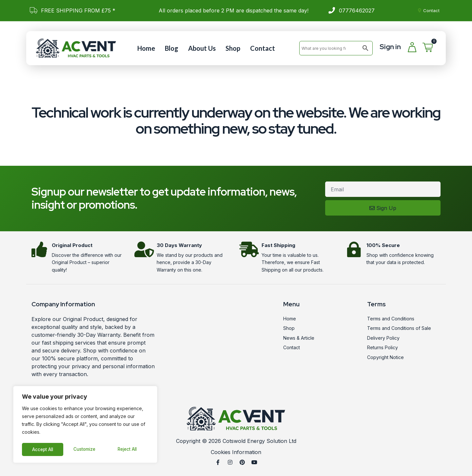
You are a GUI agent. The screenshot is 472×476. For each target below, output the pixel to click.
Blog (172, 48)
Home (146, 48)
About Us (202, 48)
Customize (43, 449)
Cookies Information (236, 452)
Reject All (86, 449)
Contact (263, 48)
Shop (233, 48)
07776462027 (357, 10)
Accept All (128, 449)
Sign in (390, 47)
